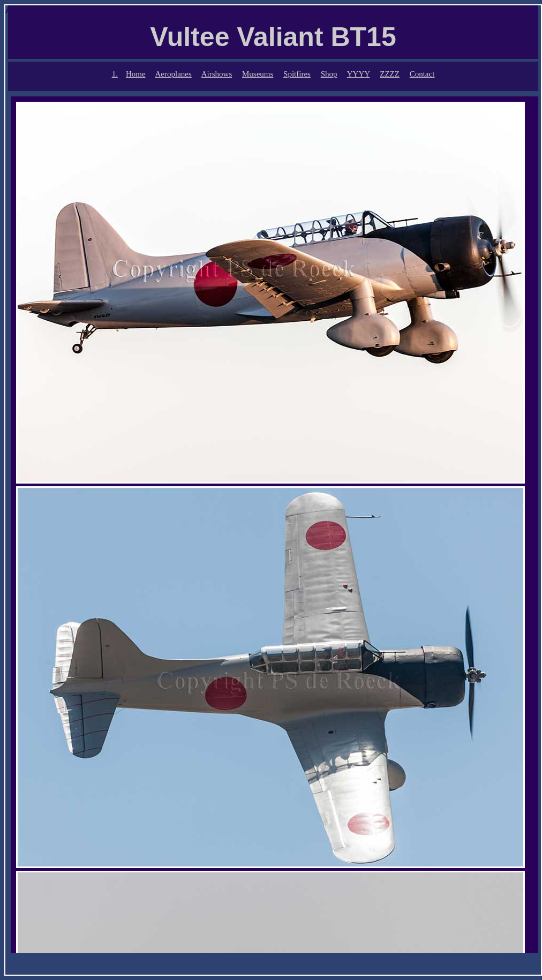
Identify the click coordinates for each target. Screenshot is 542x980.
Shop (329, 74)
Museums (258, 74)
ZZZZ (390, 74)
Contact (422, 74)
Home (136, 74)
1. (115, 74)
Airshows (217, 74)
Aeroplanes (174, 74)
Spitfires (297, 74)
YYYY (359, 74)
